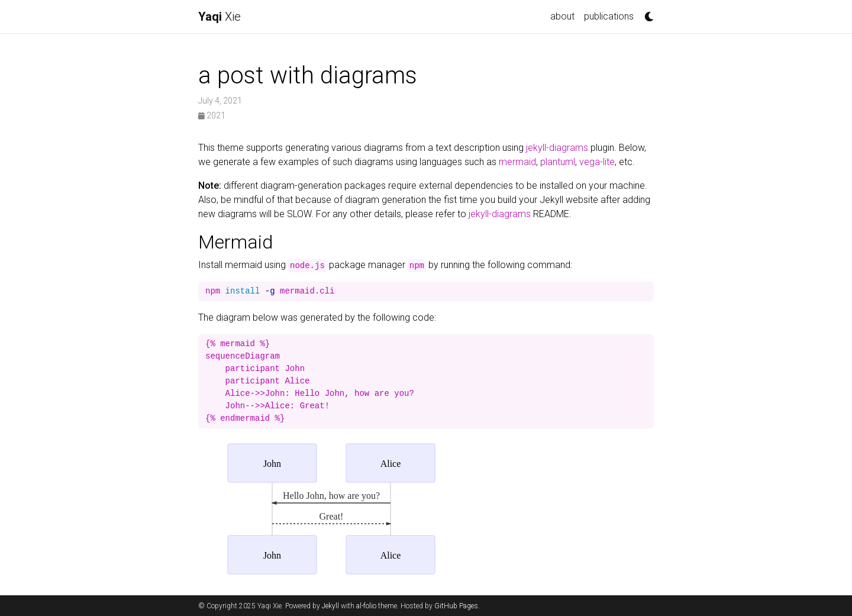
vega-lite (597, 162)
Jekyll (330, 606)
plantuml (558, 162)
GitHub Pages (456, 606)
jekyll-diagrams (557, 148)
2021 (212, 115)
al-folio (366, 606)
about (562, 16)
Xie (220, 17)
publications (609, 16)
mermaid (517, 162)
